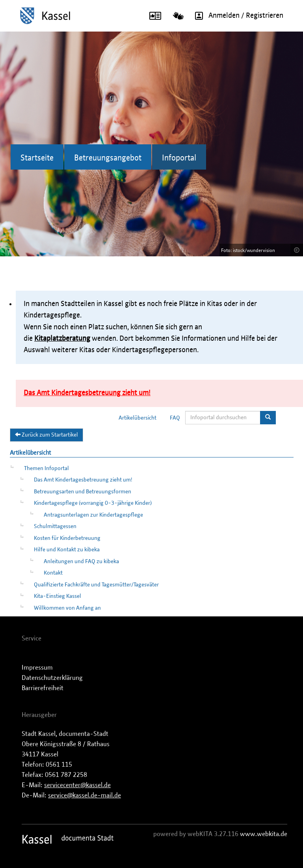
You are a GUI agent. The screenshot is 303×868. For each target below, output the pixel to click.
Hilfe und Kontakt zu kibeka (67, 550)
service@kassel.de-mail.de (85, 795)
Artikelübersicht (138, 418)
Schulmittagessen (55, 526)
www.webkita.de (264, 834)
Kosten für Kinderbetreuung (67, 538)
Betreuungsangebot (108, 158)
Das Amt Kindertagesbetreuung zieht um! (83, 480)
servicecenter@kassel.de (77, 785)
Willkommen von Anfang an (67, 608)
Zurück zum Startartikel (46, 435)
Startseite (37, 158)
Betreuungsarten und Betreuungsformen (83, 492)
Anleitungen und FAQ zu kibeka (81, 562)
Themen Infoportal (46, 469)
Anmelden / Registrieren (236, 16)
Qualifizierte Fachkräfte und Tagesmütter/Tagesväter (96, 585)
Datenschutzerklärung (52, 678)
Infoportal (179, 158)
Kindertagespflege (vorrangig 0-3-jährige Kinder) (93, 503)
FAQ (175, 418)
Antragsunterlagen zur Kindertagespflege (93, 515)
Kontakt (53, 573)
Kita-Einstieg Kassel (58, 596)
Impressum (37, 668)
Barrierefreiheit (43, 688)
